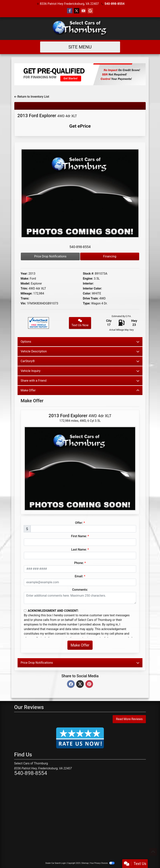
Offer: (79, 523)
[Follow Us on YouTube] (83, 11)
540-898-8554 (115, 4)
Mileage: (27, 293)
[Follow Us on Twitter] (77, 11)
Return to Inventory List (32, 97)
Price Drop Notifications (50, 256)
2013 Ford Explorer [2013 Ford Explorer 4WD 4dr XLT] (47, 116)
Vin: (23, 303)
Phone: (79, 563)
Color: (87, 293)
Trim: (24, 288)
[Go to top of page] (153, 852)
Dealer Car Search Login (56, 863)
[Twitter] (80, 684)
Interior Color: (92, 288)
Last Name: (79, 550)
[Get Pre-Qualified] (80, 74)
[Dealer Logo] (80, 29)
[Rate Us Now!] (80, 738)
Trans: (25, 298)
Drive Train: (91, 298)
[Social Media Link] (90, 11)
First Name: (79, 536)
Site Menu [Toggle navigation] (80, 47)
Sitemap (85, 863)
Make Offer (80, 645)
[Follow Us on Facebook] (70, 11)
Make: (25, 279)
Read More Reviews (129, 719)
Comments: (80, 590)
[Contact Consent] (25, 611)
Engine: (88, 279)
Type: (87, 303)
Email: (79, 576)
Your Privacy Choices (102, 863)
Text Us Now (80, 323)
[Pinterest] (89, 684)
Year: (24, 274)
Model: (25, 284)
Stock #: (88, 274)
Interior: (88, 284)
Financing (110, 256)
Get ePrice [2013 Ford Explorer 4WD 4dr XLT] (80, 126)
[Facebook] (71, 684)
